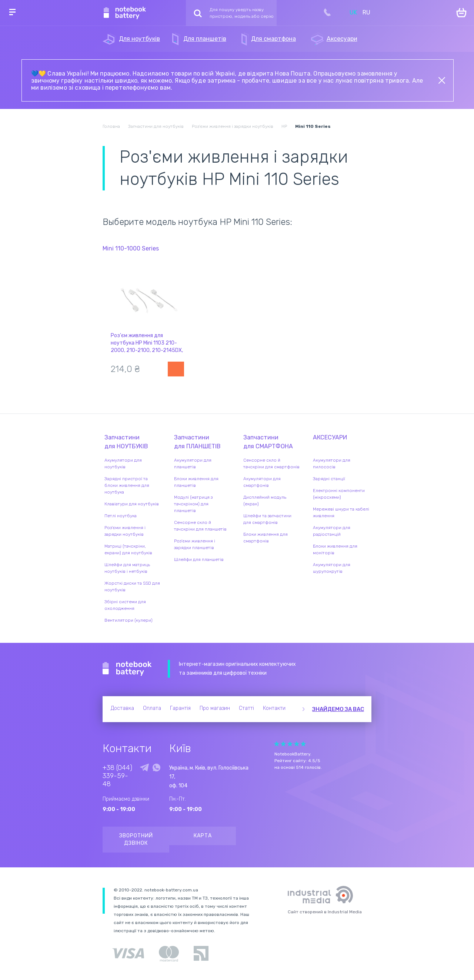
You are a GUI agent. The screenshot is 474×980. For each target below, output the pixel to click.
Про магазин (215, 708)
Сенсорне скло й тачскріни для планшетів (200, 526)
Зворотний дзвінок (136, 839)
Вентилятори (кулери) (128, 620)
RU (366, 12)
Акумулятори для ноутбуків (123, 464)
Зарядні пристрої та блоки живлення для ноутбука (127, 485)
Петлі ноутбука (121, 516)
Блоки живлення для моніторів (335, 549)
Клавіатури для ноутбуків (132, 504)
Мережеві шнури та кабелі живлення (341, 512)
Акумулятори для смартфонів (262, 482)
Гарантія (180, 708)
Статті (246, 708)
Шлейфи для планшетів (199, 559)
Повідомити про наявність (176, 369)
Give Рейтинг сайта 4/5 (297, 744)
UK (353, 12)
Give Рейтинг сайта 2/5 (283, 744)
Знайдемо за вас (338, 709)
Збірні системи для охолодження (125, 605)
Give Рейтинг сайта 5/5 (303, 744)
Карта (203, 836)
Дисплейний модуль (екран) (265, 501)
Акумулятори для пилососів (332, 464)
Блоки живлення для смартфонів (266, 538)
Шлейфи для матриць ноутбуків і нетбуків (127, 568)
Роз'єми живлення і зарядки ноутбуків (125, 531)
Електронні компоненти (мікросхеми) (339, 494)
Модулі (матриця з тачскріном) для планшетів (193, 504)
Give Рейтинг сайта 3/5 (290, 744)
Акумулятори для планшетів (193, 464)
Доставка (122, 708)
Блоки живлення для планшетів (196, 482)
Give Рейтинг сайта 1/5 (277, 744)
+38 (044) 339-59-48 (117, 776)
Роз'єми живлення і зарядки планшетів (195, 544)
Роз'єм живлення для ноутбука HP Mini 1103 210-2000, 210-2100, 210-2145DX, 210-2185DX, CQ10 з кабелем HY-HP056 (147, 350)
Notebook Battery (127, 669)
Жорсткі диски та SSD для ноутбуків (132, 587)
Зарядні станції (329, 479)
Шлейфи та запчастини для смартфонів (267, 519)
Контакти (274, 708)
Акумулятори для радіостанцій (332, 531)
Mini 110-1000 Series (131, 248)
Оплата (152, 708)
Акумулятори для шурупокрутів (332, 568)
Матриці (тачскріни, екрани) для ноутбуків (128, 549)
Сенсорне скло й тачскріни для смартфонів (271, 464)
